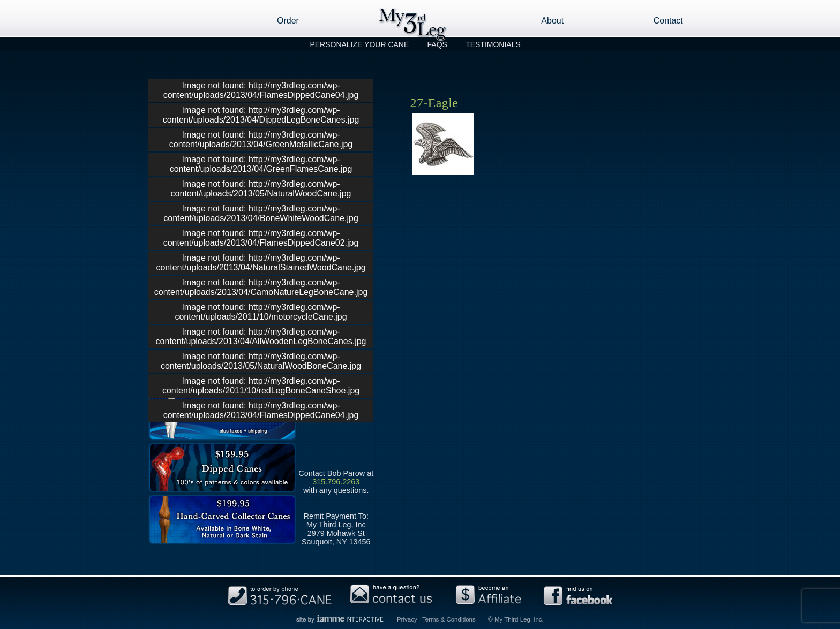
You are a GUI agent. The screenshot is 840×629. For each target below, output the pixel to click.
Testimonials (493, 44)
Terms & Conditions (449, 619)
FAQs (437, 44)
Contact (668, 21)
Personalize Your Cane (359, 44)
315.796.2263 (336, 482)
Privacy (407, 619)
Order (288, 21)
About (552, 21)
